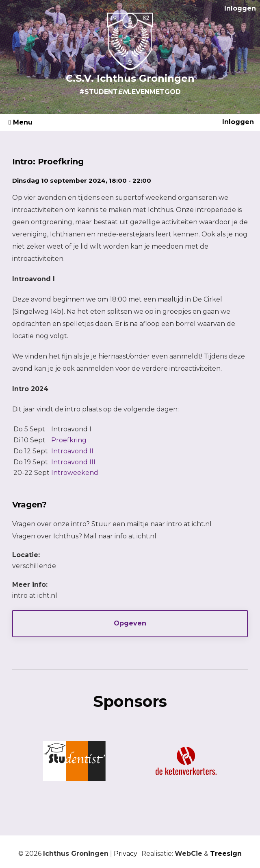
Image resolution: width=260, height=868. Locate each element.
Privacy (126, 854)
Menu (21, 122)
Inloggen (240, 8)
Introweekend (75, 473)
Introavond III (73, 462)
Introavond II (72, 451)
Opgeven (130, 623)
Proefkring (69, 440)
